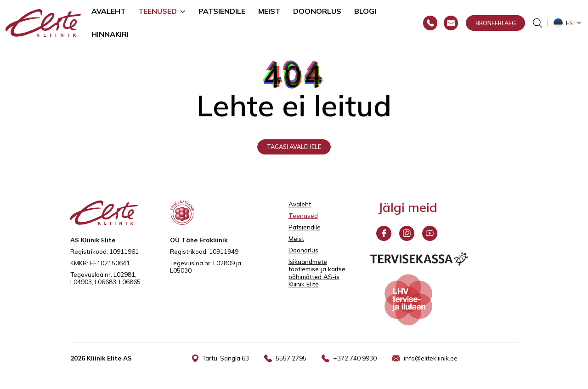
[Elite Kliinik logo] (43, 22)
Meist (269, 11)
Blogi (365, 11)
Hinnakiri (110, 34)
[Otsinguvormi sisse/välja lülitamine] (537, 23)
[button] (568, 23)
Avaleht (108, 11)
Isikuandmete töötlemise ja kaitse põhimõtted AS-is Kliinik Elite (317, 273)
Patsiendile (222, 11)
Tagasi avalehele (294, 147)
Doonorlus (317, 11)
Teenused (158, 11)
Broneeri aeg (496, 23)
